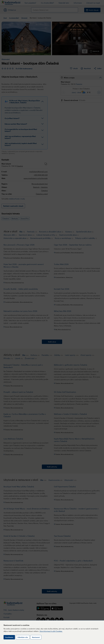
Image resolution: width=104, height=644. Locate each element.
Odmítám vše (23, 637)
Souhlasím (9, 637)
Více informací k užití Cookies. (51, 631)
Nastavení (36, 637)
